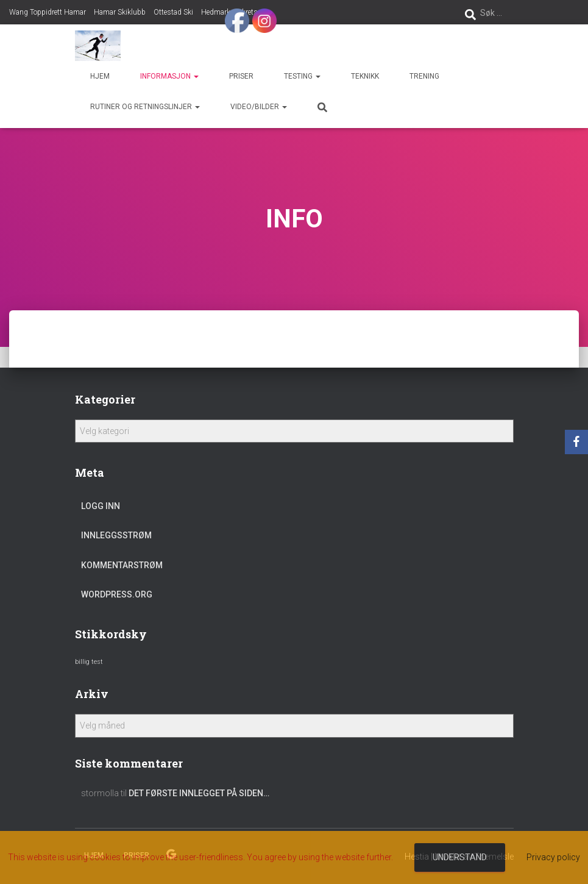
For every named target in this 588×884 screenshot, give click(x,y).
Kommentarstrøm (122, 565)
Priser (241, 76)
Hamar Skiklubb (120, 12)
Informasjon (169, 76)
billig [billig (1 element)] (82, 662)
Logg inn (101, 506)
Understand (460, 857)
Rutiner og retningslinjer (145, 107)
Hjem (100, 76)
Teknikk (365, 76)
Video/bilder (259, 107)
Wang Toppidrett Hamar (48, 12)
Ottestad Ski (173, 12)
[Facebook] (576, 442)
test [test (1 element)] (97, 662)
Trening (424, 76)
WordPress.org (117, 594)
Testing (302, 76)
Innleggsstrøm (116, 535)
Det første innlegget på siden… (199, 793)
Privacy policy (553, 857)
